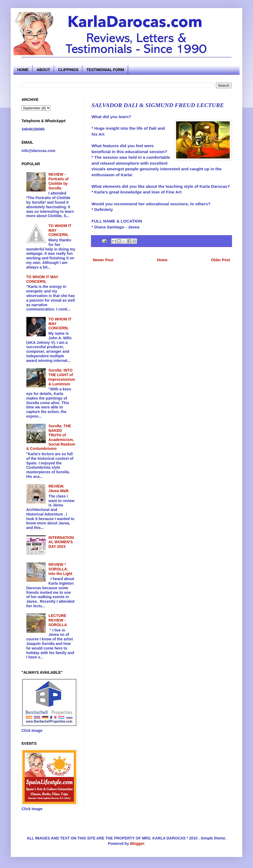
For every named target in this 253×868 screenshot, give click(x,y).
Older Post (221, 260)
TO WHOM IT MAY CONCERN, (42, 279)
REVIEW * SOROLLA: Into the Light (60, 569)
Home (162, 260)
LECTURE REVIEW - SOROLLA (58, 620)
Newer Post (103, 260)
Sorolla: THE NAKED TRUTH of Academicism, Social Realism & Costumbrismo (51, 437)
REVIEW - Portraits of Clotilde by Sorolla (59, 181)
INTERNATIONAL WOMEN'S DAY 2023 (61, 542)
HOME (23, 70)
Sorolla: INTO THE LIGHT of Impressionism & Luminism (62, 377)
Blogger (137, 844)
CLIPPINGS (68, 70)
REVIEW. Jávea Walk (59, 488)
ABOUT (43, 70)
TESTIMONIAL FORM (105, 70)
